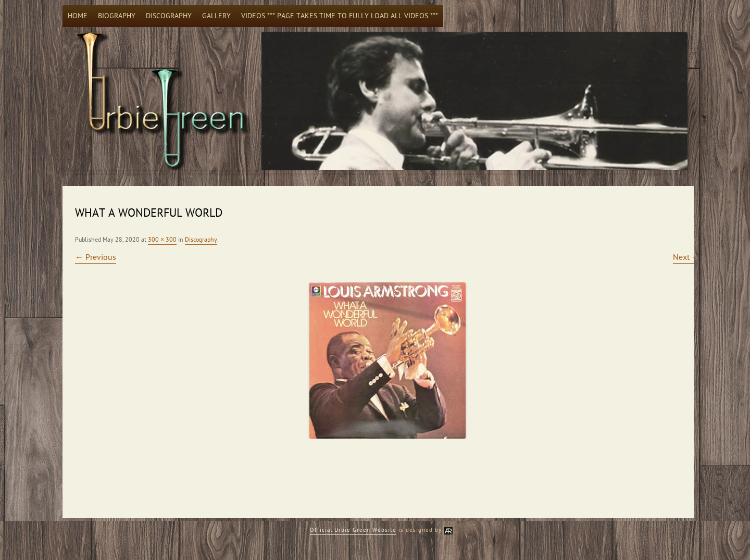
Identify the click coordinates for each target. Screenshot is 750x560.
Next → (686, 257)
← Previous (96, 257)
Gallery (216, 16)
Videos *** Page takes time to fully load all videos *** (340, 16)
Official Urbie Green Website (353, 530)
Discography (169, 16)
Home (78, 16)
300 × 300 (162, 240)
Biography (117, 16)
